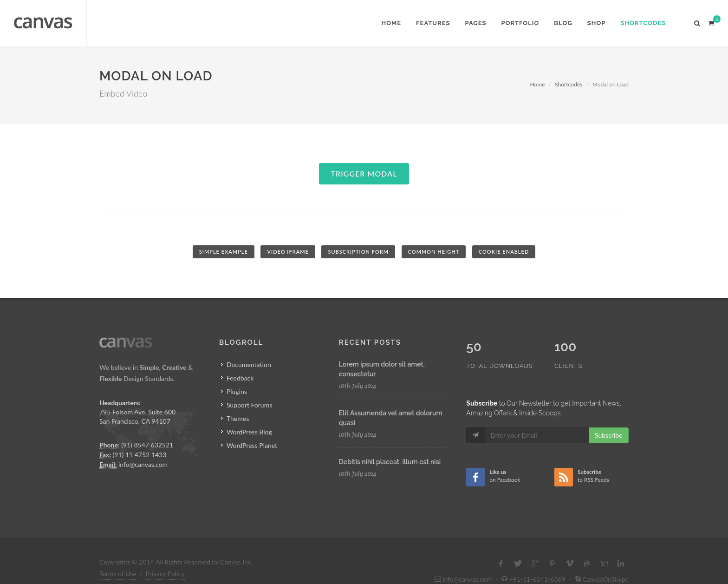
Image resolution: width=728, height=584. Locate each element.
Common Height (434, 252)
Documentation (249, 364)
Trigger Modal (364, 174)
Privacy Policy (165, 554)
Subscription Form (358, 252)
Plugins (237, 391)
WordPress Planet (252, 445)
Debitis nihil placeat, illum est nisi (390, 462)
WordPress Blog (249, 432)
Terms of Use (118, 554)
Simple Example (224, 252)
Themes (238, 418)
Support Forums (249, 405)
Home (537, 84)
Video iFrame (288, 252)
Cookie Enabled (504, 252)
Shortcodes (569, 84)
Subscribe (609, 416)
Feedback (240, 378)
